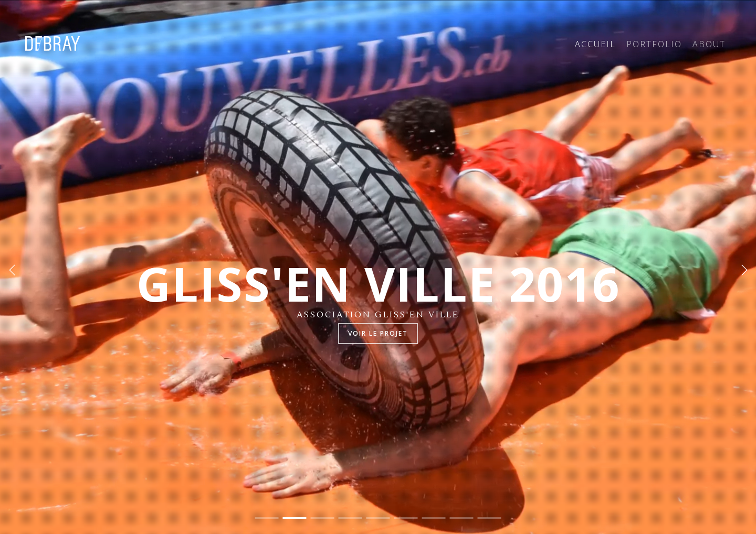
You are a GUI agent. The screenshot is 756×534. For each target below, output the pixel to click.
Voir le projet (378, 333)
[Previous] (13, 269)
